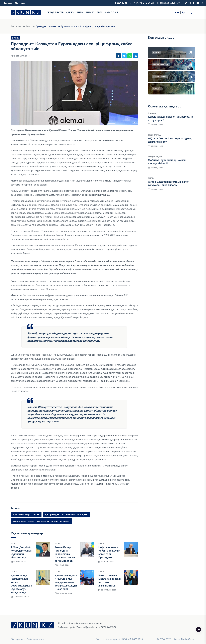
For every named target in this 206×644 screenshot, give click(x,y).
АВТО (100, 12)
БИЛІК (80, 12)
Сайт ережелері (35, 639)
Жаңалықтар (155, 157)
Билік (29, 26)
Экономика (154, 135)
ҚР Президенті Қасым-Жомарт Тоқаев (66, 514)
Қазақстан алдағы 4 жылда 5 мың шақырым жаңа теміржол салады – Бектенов (66, 582)
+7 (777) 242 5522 (142, 3)
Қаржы (152, 113)
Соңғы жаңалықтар (164, 106)
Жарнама (7, 3)
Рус (184, 12)
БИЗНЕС (90, 12)
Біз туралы (20, 3)
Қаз (177, 12)
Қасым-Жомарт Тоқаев (26, 514)
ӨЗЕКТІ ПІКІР (112, 12)
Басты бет (16, 26)
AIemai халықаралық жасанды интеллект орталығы (41, 521)
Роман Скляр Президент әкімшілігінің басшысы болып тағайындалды (65, 554)
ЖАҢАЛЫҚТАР (56, 12)
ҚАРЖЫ (70, 12)
